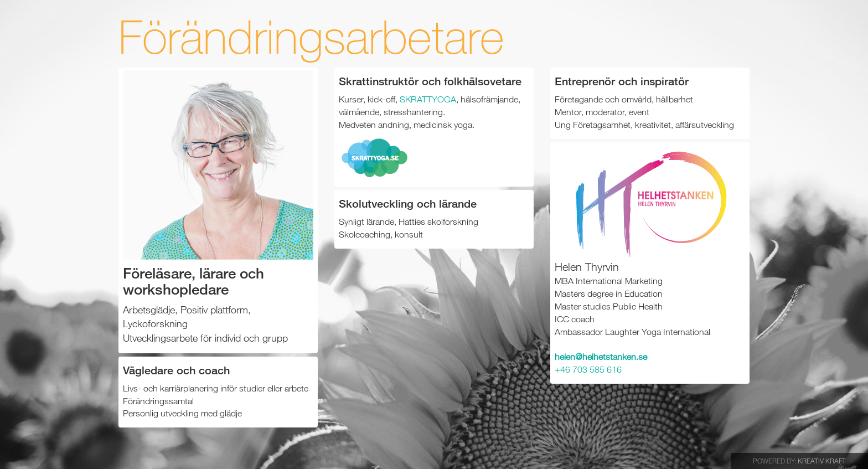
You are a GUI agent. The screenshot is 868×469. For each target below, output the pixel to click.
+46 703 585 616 (588, 369)
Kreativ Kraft (822, 461)
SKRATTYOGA (428, 99)
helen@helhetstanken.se (601, 357)
